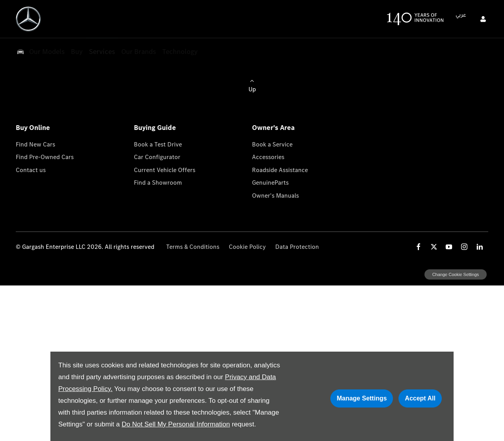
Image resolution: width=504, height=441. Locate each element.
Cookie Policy (247, 247)
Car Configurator (157, 157)
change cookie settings (456, 274)
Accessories (268, 157)
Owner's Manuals (275, 195)
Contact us (31, 170)
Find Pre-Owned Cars (45, 157)
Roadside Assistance (280, 170)
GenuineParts (270, 183)
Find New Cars (35, 144)
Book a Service (272, 144)
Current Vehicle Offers (165, 170)
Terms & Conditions (193, 247)
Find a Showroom (158, 183)
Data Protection (297, 247)
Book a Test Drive (158, 144)
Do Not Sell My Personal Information (176, 424)
